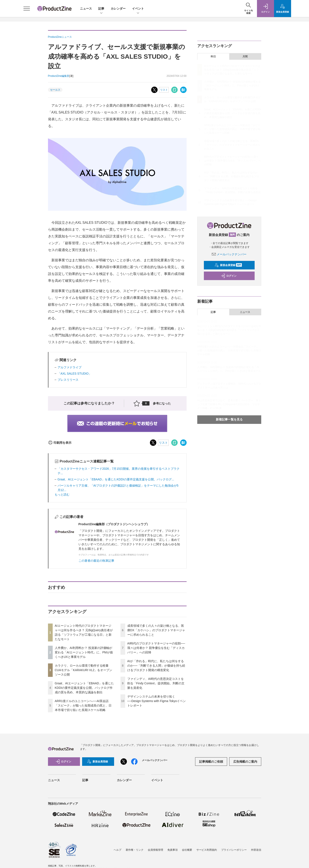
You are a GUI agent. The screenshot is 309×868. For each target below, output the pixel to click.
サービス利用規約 (207, 850)
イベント (138, 9)
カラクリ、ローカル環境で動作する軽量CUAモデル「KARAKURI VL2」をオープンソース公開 (84, 670)
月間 (245, 57)
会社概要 (187, 850)
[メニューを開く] (27, 9)
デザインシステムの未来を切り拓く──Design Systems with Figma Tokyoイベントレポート (157, 701)
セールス (55, 90)
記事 (101, 9)
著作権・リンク (135, 850)
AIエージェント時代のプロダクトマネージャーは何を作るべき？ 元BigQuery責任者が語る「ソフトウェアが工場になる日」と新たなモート (232, 70)
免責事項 (173, 850)
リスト (164, 90)
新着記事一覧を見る (229, 419)
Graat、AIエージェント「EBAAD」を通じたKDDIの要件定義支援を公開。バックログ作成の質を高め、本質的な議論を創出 (84, 688)
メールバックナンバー (229, 254)
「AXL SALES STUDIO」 (75, 374)
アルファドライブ (70, 367)
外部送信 (256, 850)
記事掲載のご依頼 (211, 762)
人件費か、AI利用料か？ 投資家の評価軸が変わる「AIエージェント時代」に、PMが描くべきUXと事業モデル (84, 652)
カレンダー (118, 9)
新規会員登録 (228, 265)
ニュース (86, 9)
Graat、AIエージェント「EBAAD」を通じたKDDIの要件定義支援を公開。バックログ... (116, 479)
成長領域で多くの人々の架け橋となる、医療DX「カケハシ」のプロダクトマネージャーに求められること (156, 630)
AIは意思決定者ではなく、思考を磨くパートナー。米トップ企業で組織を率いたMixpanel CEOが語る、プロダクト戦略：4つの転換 (229, 404)
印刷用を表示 (60, 443)
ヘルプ (118, 850)
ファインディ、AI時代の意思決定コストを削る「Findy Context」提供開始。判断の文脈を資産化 (156, 683)
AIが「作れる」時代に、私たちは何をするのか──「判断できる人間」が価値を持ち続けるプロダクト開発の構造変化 (156, 666)
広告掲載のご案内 (245, 762)
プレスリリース (68, 380)
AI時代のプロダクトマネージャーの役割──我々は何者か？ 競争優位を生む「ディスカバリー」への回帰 (156, 648)
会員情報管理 (155, 850)
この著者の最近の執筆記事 (96, 561)
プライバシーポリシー (234, 850)
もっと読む (62, 494)
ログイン (229, 276)
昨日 (213, 57)
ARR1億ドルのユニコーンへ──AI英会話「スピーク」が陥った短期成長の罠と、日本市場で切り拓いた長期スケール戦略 (83, 705)
